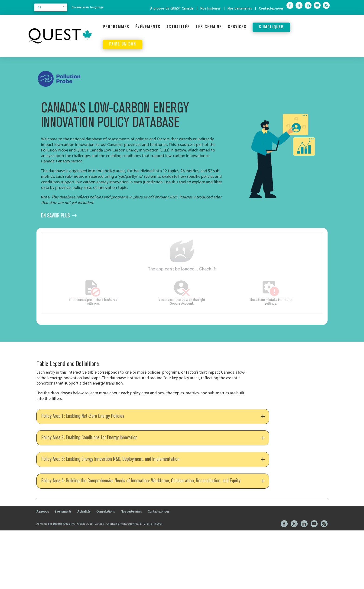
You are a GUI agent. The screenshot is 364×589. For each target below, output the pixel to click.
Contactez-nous (271, 9)
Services (237, 27)
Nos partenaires (240, 9)
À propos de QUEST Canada (172, 9)
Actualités (178, 27)
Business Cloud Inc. (64, 582)
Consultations (106, 570)
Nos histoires (211, 9)
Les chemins (209, 27)
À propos (43, 570)
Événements (148, 27)
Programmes (116, 27)
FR (40, 7)
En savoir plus (55, 216)
